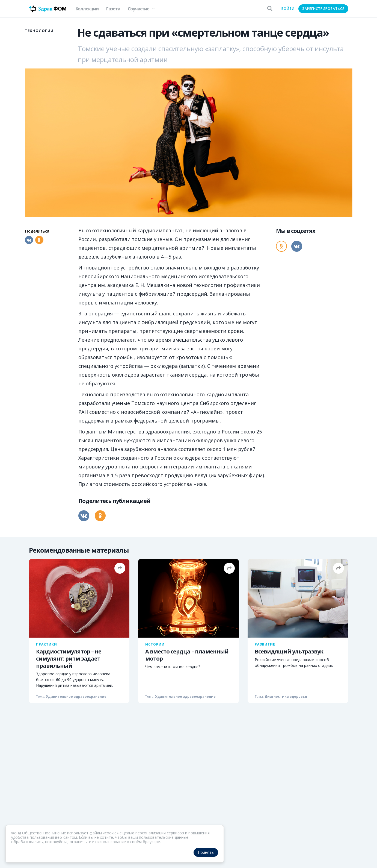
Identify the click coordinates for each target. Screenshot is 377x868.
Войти (288, 9)
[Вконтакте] (29, 240)
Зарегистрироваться (323, 9)
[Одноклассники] (39, 240)
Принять (206, 852)
